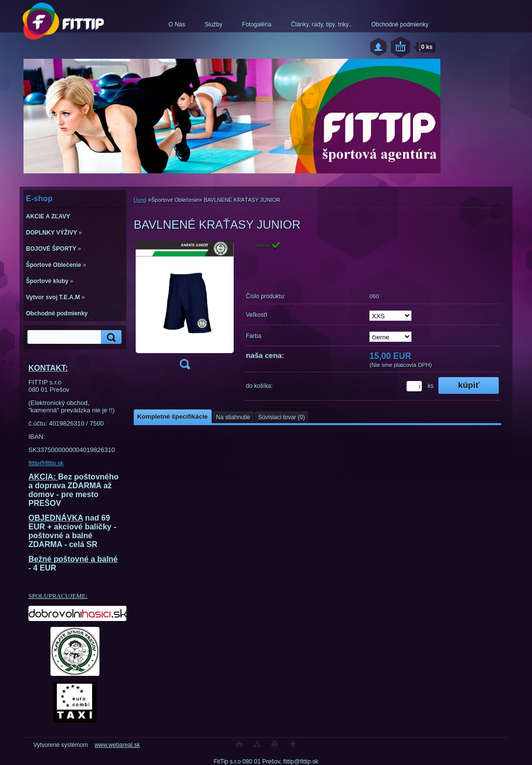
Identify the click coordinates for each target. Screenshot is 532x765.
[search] (110, 337)
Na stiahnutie (233, 417)
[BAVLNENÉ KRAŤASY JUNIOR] (185, 308)
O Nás (177, 24)
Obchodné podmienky (400, 24)
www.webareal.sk (117, 745)
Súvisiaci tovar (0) (281, 417)
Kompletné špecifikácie (172, 417)
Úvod (140, 200)
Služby (214, 24)
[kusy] (414, 386)
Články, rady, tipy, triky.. (321, 24)
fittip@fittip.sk (46, 463)
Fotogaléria (257, 24)
